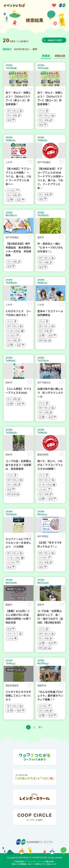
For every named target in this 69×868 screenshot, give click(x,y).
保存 (30, 90)
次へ (40, 727)
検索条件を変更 (55, 40)
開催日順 (60, 56)
